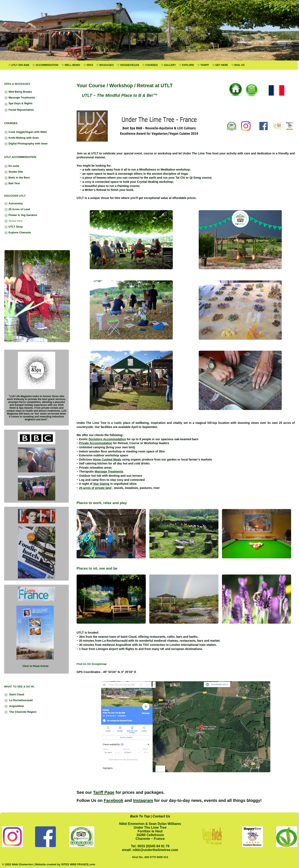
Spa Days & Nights (18, 104)
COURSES (150, 65)
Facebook (114, 800)
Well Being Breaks (18, 92)
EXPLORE (186, 65)
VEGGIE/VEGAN (128, 65)
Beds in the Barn (17, 178)
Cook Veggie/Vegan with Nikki (25, 132)
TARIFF (203, 65)
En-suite (12, 166)
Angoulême (14, 706)
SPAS (88, 65)
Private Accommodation (96, 443)
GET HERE (220, 65)
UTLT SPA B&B (19, 65)
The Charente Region (20, 712)
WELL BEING (71, 65)
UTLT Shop (13, 227)
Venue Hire (13, 221)
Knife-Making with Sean (21, 138)
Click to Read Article (36, 666)
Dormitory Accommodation (107, 439)
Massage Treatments (20, 98)
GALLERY (168, 65)
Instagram (143, 800)
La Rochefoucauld (18, 701)
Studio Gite (13, 172)
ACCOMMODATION (45, 65)
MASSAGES (105, 65)
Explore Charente (18, 233)
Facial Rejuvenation (19, 110)
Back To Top (140, 816)
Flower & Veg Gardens (21, 215)
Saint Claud (14, 695)
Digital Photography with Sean (26, 144)
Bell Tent (12, 184)
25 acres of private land (95, 488)
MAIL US (238, 65)
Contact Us (161, 816)
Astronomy (13, 204)
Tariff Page (104, 792)
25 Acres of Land (17, 210)
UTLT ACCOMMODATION (20, 157)
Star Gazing (101, 484)
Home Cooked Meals (107, 459)
